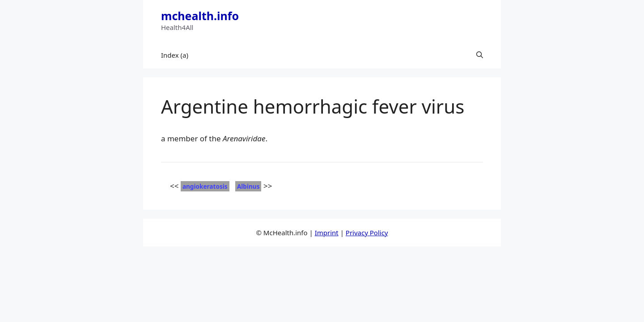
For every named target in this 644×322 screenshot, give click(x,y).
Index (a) (175, 55)
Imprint (327, 233)
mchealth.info (200, 16)
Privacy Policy (367, 233)
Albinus (248, 186)
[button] (480, 55)
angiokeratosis (205, 186)
